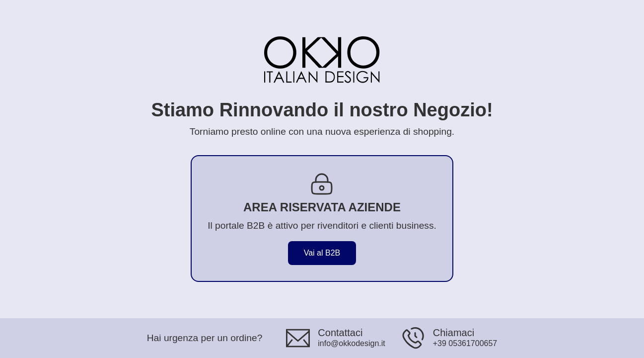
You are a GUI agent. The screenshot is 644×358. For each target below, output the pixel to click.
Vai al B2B (322, 253)
